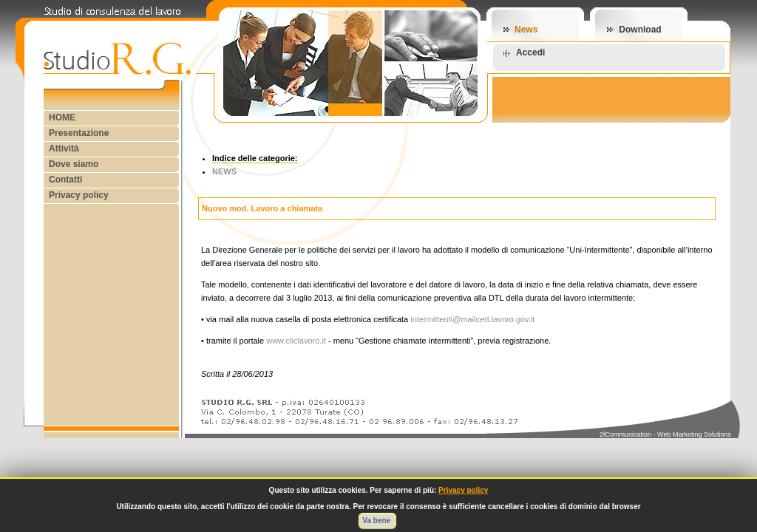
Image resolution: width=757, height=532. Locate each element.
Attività (64, 149)
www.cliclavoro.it (296, 341)
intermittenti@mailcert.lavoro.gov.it (472, 319)
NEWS (224, 171)
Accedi (530, 52)
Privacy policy (79, 195)
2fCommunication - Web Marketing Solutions (665, 434)
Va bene (377, 521)
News (526, 30)
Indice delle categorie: (255, 158)
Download (640, 30)
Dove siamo (74, 164)
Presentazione (79, 133)
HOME (62, 117)
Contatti (65, 180)
